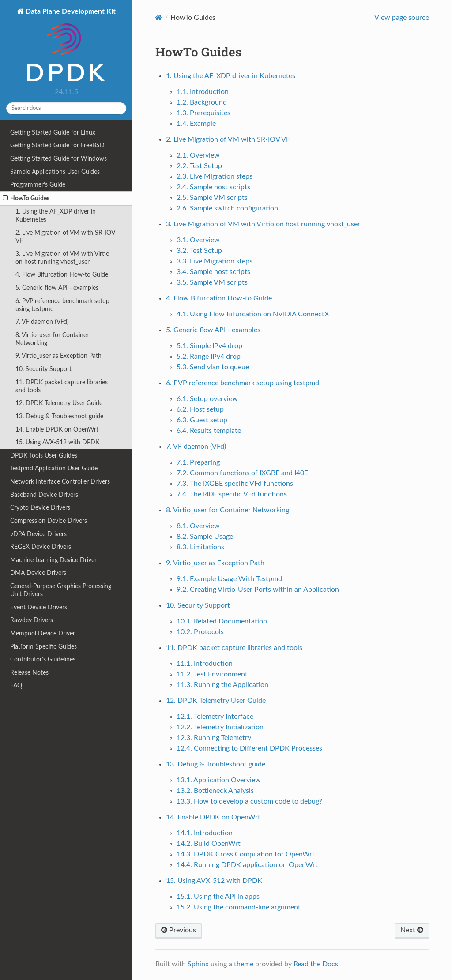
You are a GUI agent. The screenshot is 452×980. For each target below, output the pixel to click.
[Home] (159, 17)
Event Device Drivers (39, 607)
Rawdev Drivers (32, 620)
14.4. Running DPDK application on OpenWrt (247, 865)
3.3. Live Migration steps (215, 261)
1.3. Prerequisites (203, 113)
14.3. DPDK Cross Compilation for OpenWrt (246, 854)
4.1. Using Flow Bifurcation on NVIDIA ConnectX (253, 314)
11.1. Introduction (205, 664)
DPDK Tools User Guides (44, 456)
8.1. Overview (198, 526)
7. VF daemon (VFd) (42, 322)
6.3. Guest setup (202, 420)
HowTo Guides (26, 199)
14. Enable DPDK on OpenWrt (57, 430)
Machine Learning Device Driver (53, 560)
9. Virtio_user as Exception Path (58, 356)
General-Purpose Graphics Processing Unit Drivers (61, 590)
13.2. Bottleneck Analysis (215, 791)
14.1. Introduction (205, 833)
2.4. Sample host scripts (213, 187)
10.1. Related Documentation (222, 621)
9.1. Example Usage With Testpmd (229, 579)
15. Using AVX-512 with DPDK (57, 442)
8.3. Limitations (200, 547)
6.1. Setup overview (207, 399)
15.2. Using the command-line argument (239, 907)
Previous (179, 930)
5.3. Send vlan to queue (213, 367)
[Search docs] (66, 108)
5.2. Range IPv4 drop (209, 357)
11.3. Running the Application (222, 685)
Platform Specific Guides (43, 647)
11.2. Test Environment (212, 674)
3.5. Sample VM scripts (212, 282)
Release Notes (29, 673)
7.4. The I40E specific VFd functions (232, 494)
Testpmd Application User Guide (54, 468)
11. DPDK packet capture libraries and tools (62, 386)
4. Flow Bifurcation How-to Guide (62, 275)
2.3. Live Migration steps (215, 176)
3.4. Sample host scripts (213, 272)
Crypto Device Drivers (40, 508)
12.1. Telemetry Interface (215, 717)
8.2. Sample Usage (205, 537)
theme (244, 964)
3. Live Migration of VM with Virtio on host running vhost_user (62, 258)
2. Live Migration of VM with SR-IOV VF (65, 237)
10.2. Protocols (200, 632)
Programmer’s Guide (38, 185)
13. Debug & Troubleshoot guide (59, 416)
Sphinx (198, 964)
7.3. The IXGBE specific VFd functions (235, 484)
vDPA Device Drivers (38, 534)
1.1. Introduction (203, 92)
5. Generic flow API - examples (57, 288)
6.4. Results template (209, 431)
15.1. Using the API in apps (218, 897)
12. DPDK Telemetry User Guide (59, 403)
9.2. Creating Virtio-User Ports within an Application (258, 590)
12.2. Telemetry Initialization (220, 727)
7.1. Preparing (198, 462)
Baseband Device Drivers (44, 495)
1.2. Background (202, 102)
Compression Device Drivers (49, 521)
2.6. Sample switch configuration (227, 208)
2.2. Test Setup (199, 166)
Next (412, 930)
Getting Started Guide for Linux (53, 133)
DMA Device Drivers (38, 573)
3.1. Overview (198, 240)
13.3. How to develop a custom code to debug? (249, 801)
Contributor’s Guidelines (43, 659)
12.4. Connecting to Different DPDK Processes (249, 748)
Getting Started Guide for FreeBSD (57, 145)
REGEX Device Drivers (41, 547)
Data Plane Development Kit (70, 46)
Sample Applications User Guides (55, 172)
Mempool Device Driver (43, 633)
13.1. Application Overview (219, 780)
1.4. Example (196, 124)
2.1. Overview (198, 155)
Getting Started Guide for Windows (58, 159)
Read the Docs (316, 964)
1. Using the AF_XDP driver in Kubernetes (56, 216)
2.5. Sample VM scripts (212, 198)
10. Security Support (43, 369)
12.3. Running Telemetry (214, 738)
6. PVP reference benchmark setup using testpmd (62, 305)
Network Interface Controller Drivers (60, 482)
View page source (402, 18)
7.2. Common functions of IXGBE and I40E (242, 473)
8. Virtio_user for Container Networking (52, 339)
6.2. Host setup (200, 409)
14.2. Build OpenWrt (209, 844)
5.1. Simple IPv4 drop (209, 346)
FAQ (16, 685)
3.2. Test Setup (199, 251)
